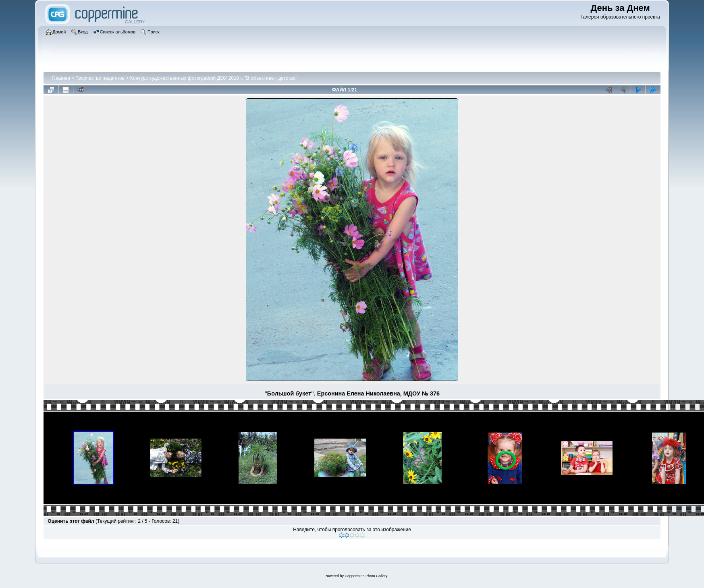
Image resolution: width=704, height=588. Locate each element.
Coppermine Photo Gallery (366, 576)
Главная (61, 78)
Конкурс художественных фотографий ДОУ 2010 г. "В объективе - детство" (214, 78)
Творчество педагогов (100, 78)
